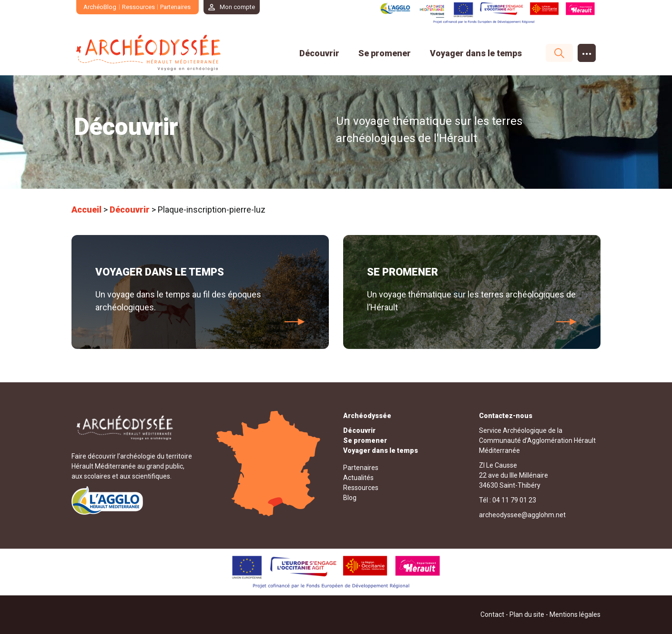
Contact (492, 614)
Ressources (138, 7)
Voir (295, 322)
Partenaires (175, 7)
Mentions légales (575, 614)
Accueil (87, 210)
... (587, 51)
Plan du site (527, 614)
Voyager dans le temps (476, 53)
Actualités (358, 478)
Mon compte (237, 7)
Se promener (385, 53)
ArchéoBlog (100, 7)
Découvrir (319, 53)
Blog (350, 498)
